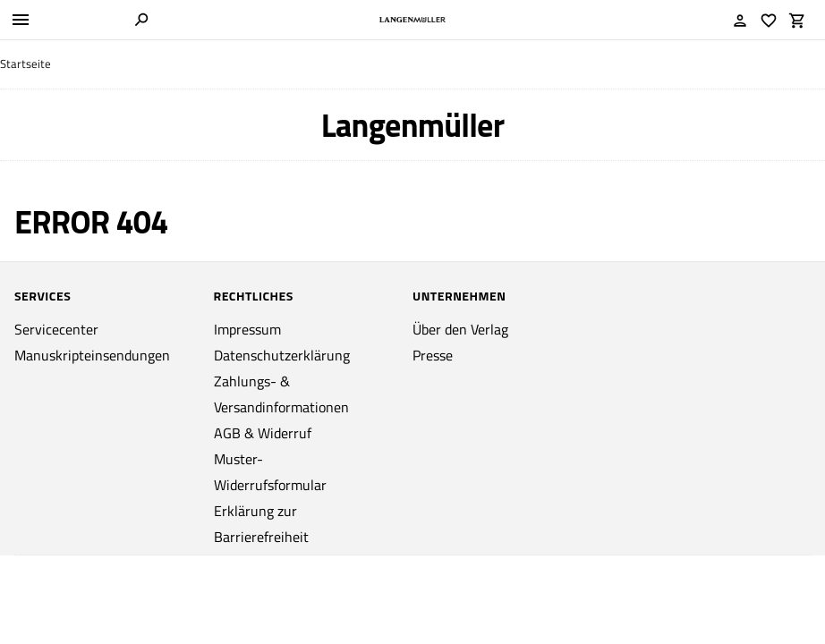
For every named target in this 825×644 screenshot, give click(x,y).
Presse (433, 355)
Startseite (26, 64)
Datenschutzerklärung (282, 355)
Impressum (247, 329)
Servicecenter (56, 329)
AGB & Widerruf (263, 433)
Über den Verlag (460, 329)
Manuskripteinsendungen (92, 355)
